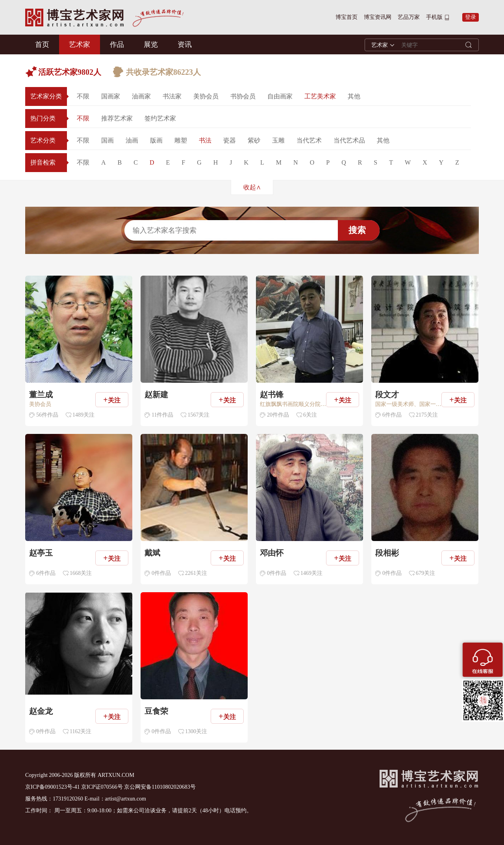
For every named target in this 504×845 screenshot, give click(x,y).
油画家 (141, 96)
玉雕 (278, 140)
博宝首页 (346, 17)
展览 (151, 44)
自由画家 (280, 96)
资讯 (185, 44)
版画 (156, 140)
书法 (205, 140)
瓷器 (230, 140)
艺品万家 (409, 17)
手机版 (434, 17)
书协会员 (243, 96)
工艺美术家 (320, 96)
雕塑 (181, 140)
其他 (354, 96)
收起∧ (252, 187)
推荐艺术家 (117, 118)
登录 (471, 17)
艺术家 (80, 44)
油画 (132, 140)
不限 (83, 96)
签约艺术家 (160, 118)
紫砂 (254, 140)
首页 (42, 44)
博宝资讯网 (378, 17)
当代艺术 (309, 140)
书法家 (172, 96)
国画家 (111, 96)
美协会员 (206, 96)
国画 (107, 140)
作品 (117, 44)
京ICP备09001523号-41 (52, 787)
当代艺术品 (349, 140)
